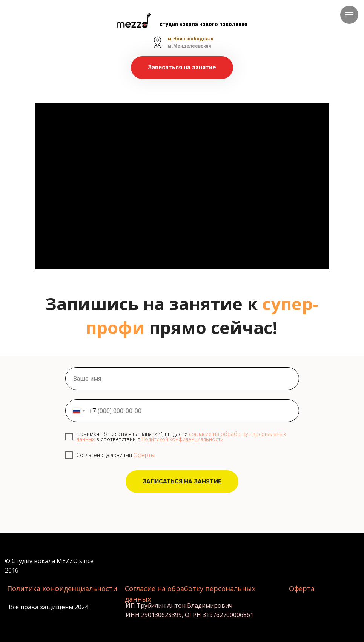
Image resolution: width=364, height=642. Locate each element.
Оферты (144, 455)
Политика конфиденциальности (62, 588)
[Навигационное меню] (349, 15)
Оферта (302, 588)
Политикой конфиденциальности (183, 439)
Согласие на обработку (165, 588)
